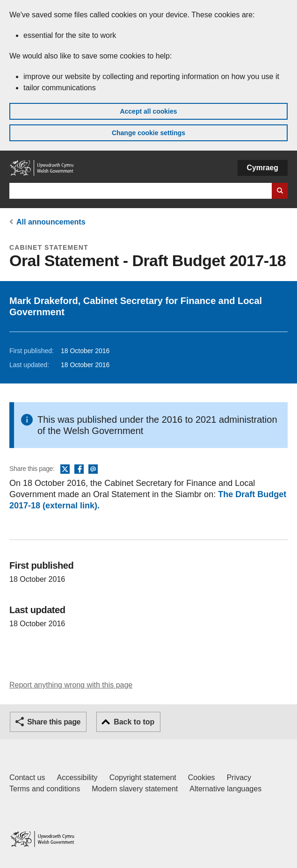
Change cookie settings (148, 133)
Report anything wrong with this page (71, 685)
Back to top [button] (134, 722)
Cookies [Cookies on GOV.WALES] (202, 778)
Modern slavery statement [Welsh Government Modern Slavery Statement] (135, 789)
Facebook (79, 470)
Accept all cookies (148, 111)
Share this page (54, 722)
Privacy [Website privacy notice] (239, 778)
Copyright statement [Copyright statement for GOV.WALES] (143, 778)
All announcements (51, 222)
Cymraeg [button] (263, 168)
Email (93, 470)
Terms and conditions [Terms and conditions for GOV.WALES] (45, 789)
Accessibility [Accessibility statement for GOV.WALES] (77, 778)
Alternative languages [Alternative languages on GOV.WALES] (225, 789)
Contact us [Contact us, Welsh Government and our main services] (27, 778)
